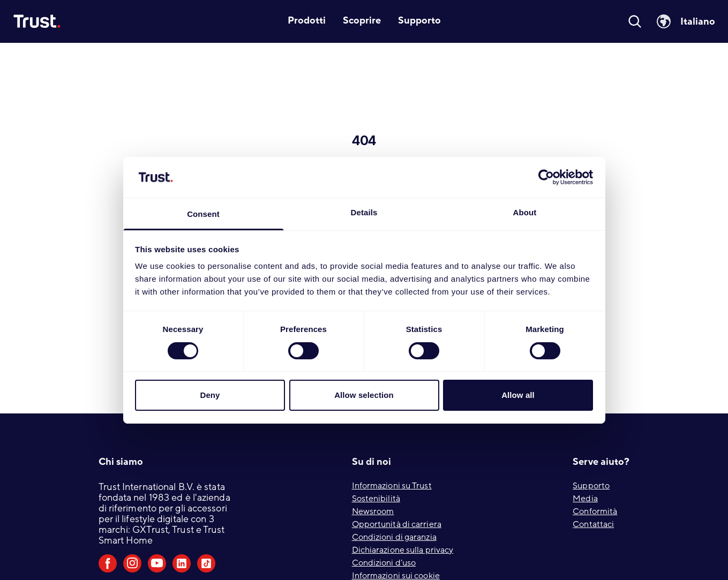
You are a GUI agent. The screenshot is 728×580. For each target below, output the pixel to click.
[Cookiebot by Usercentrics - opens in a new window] (546, 177)
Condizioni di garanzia (394, 537)
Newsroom (373, 511)
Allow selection (364, 395)
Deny (210, 395)
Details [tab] (364, 212)
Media (585, 499)
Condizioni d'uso (384, 563)
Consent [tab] (203, 214)
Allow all (518, 395)
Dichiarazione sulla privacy (403, 550)
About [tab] (525, 212)
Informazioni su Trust (392, 486)
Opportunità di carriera (397, 524)
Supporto (591, 486)
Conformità (595, 511)
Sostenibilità (376, 499)
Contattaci (593, 524)
